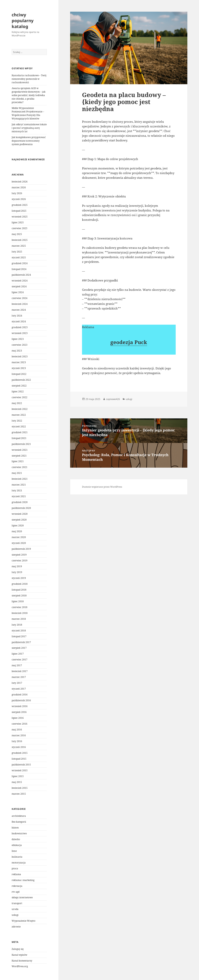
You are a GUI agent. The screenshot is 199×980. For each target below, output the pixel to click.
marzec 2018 (19, 619)
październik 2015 (21, 765)
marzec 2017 (19, 677)
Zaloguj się (18, 949)
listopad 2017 (19, 636)
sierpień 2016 (19, 712)
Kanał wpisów (19, 955)
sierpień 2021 (19, 456)
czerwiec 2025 (20, 228)
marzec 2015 (19, 794)
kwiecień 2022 (20, 409)
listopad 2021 (19, 438)
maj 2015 (17, 782)
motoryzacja (19, 863)
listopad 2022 (19, 374)
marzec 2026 (19, 187)
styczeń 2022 (19, 426)
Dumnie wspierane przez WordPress (102, 487)
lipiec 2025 (18, 222)
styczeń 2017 (19, 689)
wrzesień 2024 (20, 281)
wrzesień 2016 (20, 706)
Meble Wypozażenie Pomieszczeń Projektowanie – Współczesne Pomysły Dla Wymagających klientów (28, 113)
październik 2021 (21, 444)
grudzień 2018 (20, 584)
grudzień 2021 (20, 432)
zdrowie (16, 927)
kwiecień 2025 (20, 240)
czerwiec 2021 (20, 467)
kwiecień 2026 (20, 182)
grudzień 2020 (20, 502)
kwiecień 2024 (20, 304)
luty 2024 (17, 316)
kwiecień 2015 (20, 788)
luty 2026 (17, 193)
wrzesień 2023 (20, 333)
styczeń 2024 (19, 321)
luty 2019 (17, 572)
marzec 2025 (19, 246)
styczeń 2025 (19, 257)
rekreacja (17, 886)
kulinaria (17, 857)
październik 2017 (21, 642)
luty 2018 (17, 625)
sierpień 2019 (19, 555)
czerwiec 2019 (20, 561)
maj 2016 (17, 730)
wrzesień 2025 (20, 217)
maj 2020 (17, 531)
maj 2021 (17, 473)
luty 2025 (17, 252)
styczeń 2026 (19, 199)
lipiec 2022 (18, 391)
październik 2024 (21, 275)
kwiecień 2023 (20, 356)
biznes (15, 828)
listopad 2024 (19, 269)
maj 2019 (17, 566)
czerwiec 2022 (20, 397)
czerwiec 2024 (20, 298)
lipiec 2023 (18, 339)
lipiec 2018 (18, 601)
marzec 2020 (19, 537)
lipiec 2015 (18, 776)
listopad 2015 (19, 759)
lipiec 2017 (18, 654)
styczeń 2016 (19, 747)
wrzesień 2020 (20, 514)
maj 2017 (17, 665)
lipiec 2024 (18, 292)
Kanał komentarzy (22, 961)
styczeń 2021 (19, 496)
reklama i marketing (23, 880)
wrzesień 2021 (20, 450)
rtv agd (16, 892)
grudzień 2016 (20, 695)
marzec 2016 (19, 735)
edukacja (17, 845)
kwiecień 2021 (20, 479)
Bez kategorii (19, 822)
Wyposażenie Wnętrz (24, 921)
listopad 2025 (19, 211)
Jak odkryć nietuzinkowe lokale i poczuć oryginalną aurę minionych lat (29, 128)
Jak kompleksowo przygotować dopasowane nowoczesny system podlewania (29, 141)
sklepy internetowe (22, 897)
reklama (16, 874)
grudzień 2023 (20, 327)
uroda (15, 909)
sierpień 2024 (19, 286)
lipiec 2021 (18, 461)
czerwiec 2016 (20, 724)
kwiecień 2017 (20, 671)
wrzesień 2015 (20, 770)
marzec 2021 (19, 485)
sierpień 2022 (19, 386)
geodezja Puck (129, 342)
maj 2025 (17, 234)
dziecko (16, 839)
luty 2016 (17, 741)
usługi (15, 915)
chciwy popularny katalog (23, 20)
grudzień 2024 (20, 263)
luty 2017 (17, 683)
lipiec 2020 (18, 526)
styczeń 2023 (19, 368)
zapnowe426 (113, 399)
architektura (19, 816)
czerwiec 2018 (20, 607)
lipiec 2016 (18, 718)
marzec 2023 (19, 362)
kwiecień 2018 (20, 613)
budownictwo (19, 833)
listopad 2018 (19, 590)
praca (15, 868)
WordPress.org (20, 966)
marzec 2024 (19, 310)
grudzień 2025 (20, 205)
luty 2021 (17, 490)
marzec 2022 (19, 415)
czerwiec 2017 (20, 660)
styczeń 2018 (19, 631)
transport (17, 903)
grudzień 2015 (20, 753)
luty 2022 (17, 421)
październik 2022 (21, 380)
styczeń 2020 (19, 543)
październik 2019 (21, 549)
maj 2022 (17, 403)
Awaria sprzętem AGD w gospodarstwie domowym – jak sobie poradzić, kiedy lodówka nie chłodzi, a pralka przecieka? (29, 95)
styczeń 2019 (19, 578)
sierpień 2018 (19, 596)
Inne (14, 851)
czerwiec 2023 (20, 345)
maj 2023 (17, 351)
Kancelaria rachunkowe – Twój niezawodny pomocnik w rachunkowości (29, 79)
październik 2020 (21, 508)
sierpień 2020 (19, 520)
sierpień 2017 (19, 648)
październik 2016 (21, 700)
